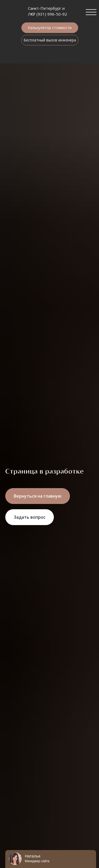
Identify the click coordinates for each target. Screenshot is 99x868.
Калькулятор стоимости (50, 28)
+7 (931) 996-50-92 (49, 14)
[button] (30, 517)
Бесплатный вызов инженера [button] (50, 40)
